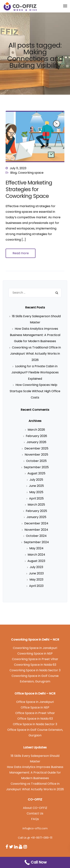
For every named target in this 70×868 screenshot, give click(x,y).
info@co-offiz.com (35, 828)
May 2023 (36, 580)
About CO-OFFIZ (35, 808)
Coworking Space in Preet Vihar (35, 659)
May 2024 (36, 548)
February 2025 (36, 511)
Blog (13, 173)
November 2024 (36, 530)
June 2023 (36, 573)
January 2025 (36, 517)
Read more (21, 253)
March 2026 (36, 430)
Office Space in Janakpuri (35, 702)
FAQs (35, 819)
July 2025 (36, 480)
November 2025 (36, 455)
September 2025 (36, 467)
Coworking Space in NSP (35, 654)
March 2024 (36, 555)
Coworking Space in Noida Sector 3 (35, 670)
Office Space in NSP (35, 707)
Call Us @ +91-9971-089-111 (35, 838)
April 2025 (36, 498)
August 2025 (36, 473)
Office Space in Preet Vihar (35, 713)
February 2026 (36, 436)
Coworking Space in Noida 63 (35, 665)
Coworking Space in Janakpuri (35, 648)
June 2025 (36, 486)
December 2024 (36, 523)
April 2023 (36, 586)
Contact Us (35, 813)
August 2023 (36, 561)
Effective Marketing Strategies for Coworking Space (29, 189)
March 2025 (36, 505)
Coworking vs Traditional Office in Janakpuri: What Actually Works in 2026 (35, 354)
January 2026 (36, 442)
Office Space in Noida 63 (35, 719)
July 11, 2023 (18, 168)
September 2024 (36, 542)
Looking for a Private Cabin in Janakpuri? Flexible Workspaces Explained (35, 372)
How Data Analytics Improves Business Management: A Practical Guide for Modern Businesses (35, 335)
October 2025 (36, 461)
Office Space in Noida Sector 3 (35, 724)
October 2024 (36, 536)
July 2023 (36, 567)
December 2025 (36, 448)
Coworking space (31, 173)
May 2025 (36, 492)
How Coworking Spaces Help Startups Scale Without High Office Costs (35, 391)
